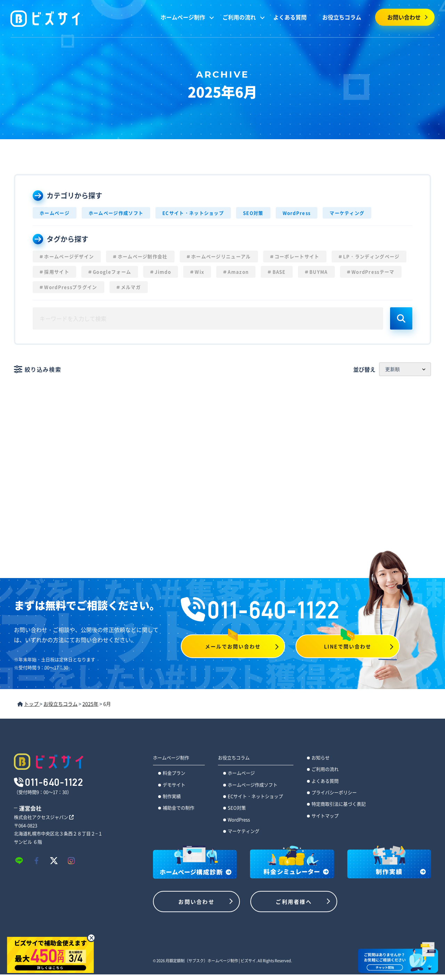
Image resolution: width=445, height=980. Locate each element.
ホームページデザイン (69, 256)
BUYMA (319, 272)
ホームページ (55, 213)
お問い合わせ (404, 17)
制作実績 (172, 796)
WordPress (297, 213)
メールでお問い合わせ (233, 646)
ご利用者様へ (294, 902)
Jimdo (163, 272)
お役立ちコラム (342, 17)
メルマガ (131, 287)
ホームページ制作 (183, 17)
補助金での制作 (179, 808)
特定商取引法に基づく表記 (339, 804)
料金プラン (174, 773)
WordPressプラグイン (71, 287)
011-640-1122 (260, 610)
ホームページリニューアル (221, 256)
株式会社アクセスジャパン (44, 817)
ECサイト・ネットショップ (193, 213)
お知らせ (321, 757)
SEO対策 (253, 213)
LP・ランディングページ (371, 256)
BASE (279, 272)
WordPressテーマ (373, 272)
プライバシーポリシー (334, 792)
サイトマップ (325, 816)
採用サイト (57, 272)
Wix (199, 272)
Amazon (238, 272)
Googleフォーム (112, 272)
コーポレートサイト (297, 256)
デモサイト (174, 785)
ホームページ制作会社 (143, 256)
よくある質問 (290, 17)
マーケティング (347, 213)
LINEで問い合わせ (348, 646)
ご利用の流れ (239, 17)
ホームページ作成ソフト (116, 213)
